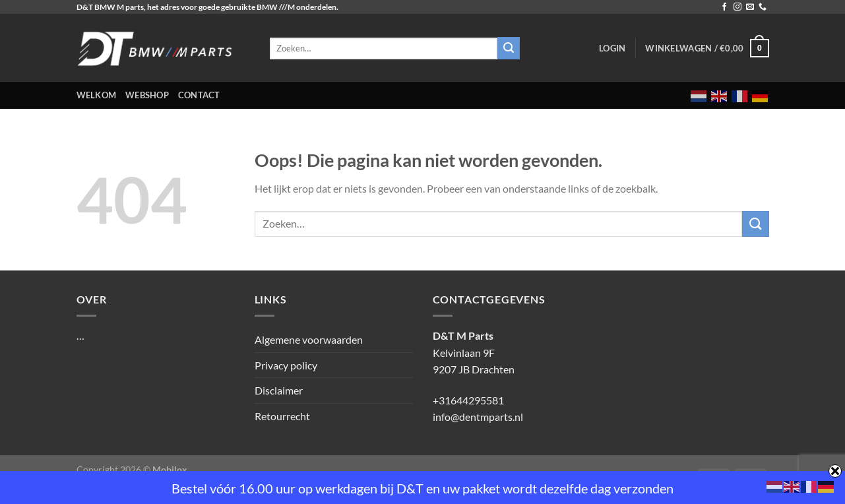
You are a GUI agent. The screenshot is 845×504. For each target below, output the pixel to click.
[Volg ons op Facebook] (724, 7)
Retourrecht (282, 416)
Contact (199, 95)
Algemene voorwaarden (309, 339)
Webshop (147, 95)
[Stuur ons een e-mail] (750, 7)
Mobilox (170, 469)
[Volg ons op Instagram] (737, 7)
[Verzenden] (755, 224)
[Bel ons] (763, 7)
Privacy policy (286, 365)
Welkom (97, 95)
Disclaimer (279, 390)
